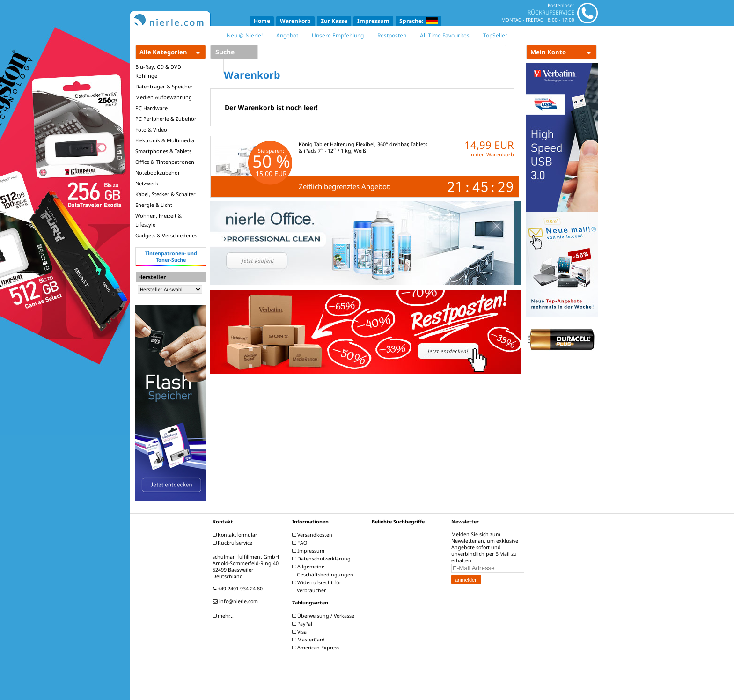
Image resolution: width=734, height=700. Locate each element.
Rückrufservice (234, 543)
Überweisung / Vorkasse (324, 616)
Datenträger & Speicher (164, 86)
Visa (301, 632)
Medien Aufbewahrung (164, 97)
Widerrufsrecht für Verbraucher (318, 586)
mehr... (224, 616)
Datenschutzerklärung (323, 559)
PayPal (303, 624)
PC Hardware (151, 108)
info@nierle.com (236, 601)
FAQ (301, 543)
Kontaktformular (236, 535)
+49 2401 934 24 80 (239, 589)
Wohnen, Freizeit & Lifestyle (158, 220)
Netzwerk (147, 183)
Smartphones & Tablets (163, 151)
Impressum (373, 21)
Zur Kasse (334, 21)
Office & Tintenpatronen (165, 162)
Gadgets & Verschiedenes (166, 235)
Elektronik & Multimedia (165, 140)
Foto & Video (151, 129)
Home (262, 21)
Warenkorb (295, 21)
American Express (317, 648)
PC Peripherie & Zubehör (166, 119)
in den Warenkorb (492, 154)
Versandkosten (313, 535)
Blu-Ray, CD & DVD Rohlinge (158, 71)
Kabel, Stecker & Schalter (165, 194)
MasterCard (310, 640)
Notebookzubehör (158, 173)
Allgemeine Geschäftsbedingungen (324, 571)
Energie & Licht (154, 205)
